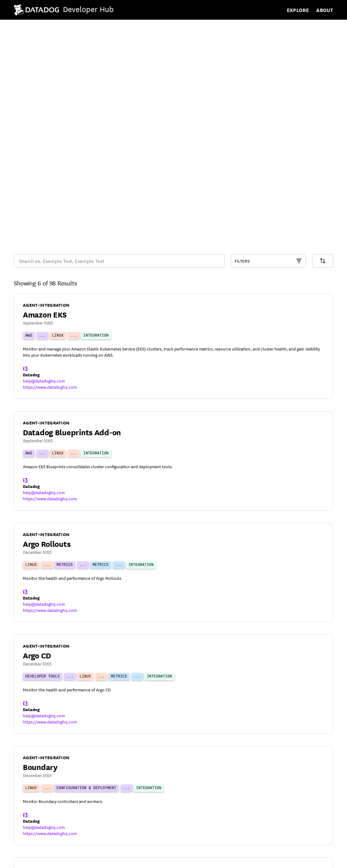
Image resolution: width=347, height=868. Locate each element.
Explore (298, 10)
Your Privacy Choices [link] (125, 859)
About (325, 10)
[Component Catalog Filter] (268, 92)
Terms (21, 859)
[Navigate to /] (64, 10)
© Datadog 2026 (33, 842)
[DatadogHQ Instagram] (327, 859)
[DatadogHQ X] (295, 859)
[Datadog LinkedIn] (311, 859)
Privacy (48, 859)
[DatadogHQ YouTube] (279, 859)
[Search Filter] (323, 92)
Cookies (78, 859)
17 (210, 808)
